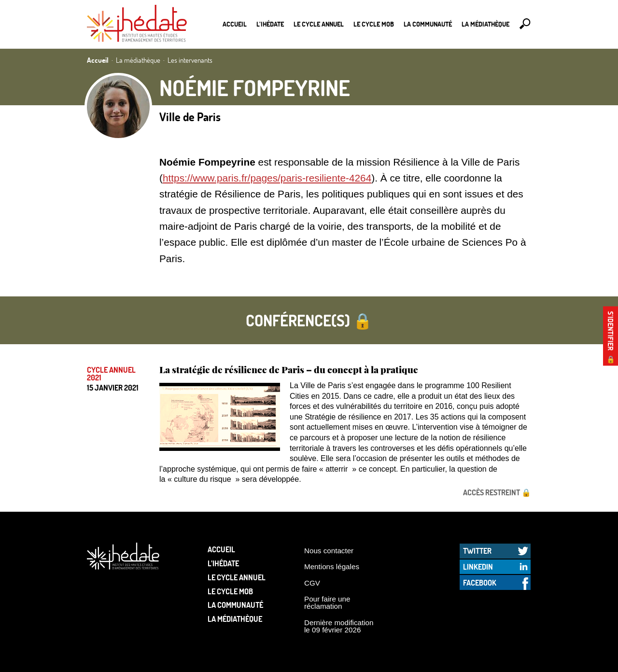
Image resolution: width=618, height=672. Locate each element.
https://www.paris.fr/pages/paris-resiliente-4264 (267, 178)
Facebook (480, 582)
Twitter (477, 551)
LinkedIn (478, 567)
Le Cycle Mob (374, 24)
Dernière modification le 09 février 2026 (339, 626)
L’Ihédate (270, 24)
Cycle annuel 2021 (111, 374)
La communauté (428, 24)
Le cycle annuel (319, 24)
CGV (312, 583)
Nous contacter (329, 551)
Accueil (235, 24)
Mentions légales (332, 567)
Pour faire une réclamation (327, 602)
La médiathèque (485, 24)
